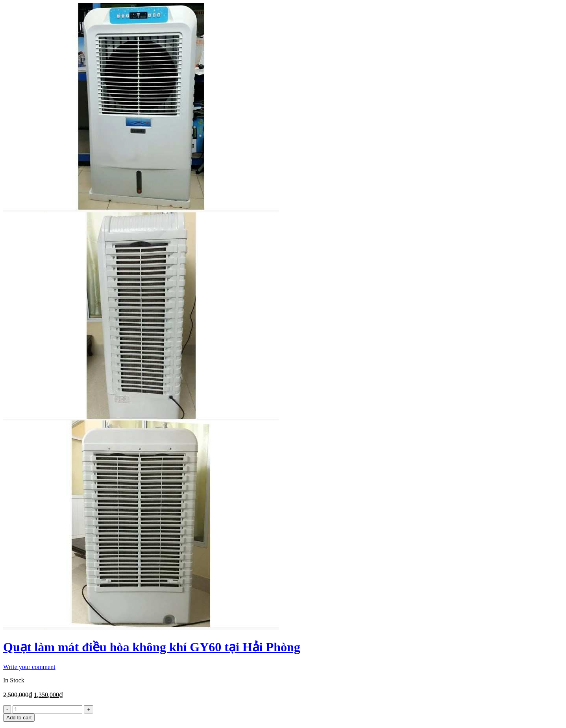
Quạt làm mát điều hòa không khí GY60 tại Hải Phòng (152, 647)
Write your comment (29, 667)
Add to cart (19, 718)
